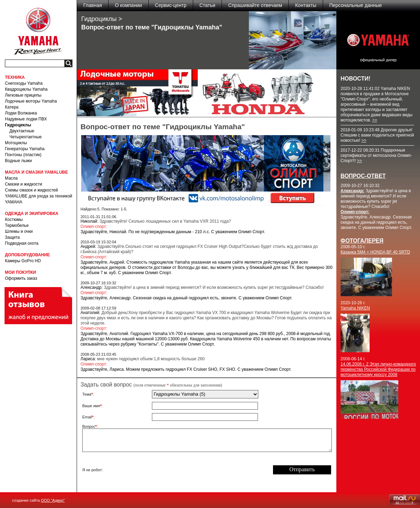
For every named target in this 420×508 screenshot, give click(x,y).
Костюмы (14, 220)
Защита (12, 237)
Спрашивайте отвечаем (255, 5)
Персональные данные (356, 5)
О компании (128, 5)
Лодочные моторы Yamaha (31, 101)
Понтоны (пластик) (23, 155)
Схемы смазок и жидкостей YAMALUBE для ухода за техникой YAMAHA (38, 196)
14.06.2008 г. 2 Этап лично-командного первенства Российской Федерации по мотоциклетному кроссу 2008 (378, 369)
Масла (11, 178)
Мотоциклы (16, 143)
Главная (93, 5)
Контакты (306, 5)
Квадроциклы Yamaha (26, 89)
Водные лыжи (18, 161)
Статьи (207, 5)
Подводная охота (22, 243)
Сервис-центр (171, 5)
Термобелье (17, 225)
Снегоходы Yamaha (24, 83)
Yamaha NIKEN (355, 308)
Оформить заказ (21, 278)
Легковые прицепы (23, 95)
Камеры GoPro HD (23, 261)
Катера (12, 107)
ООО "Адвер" (53, 500)
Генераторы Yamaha (25, 149)
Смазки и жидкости (23, 184)
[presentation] (205, 470)
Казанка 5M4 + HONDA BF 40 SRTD (375, 252)
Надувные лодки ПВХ (26, 119)
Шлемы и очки (19, 231)
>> (374, 120)
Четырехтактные (26, 137)
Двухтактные (22, 131)
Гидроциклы (18, 125)
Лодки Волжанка (21, 113)
